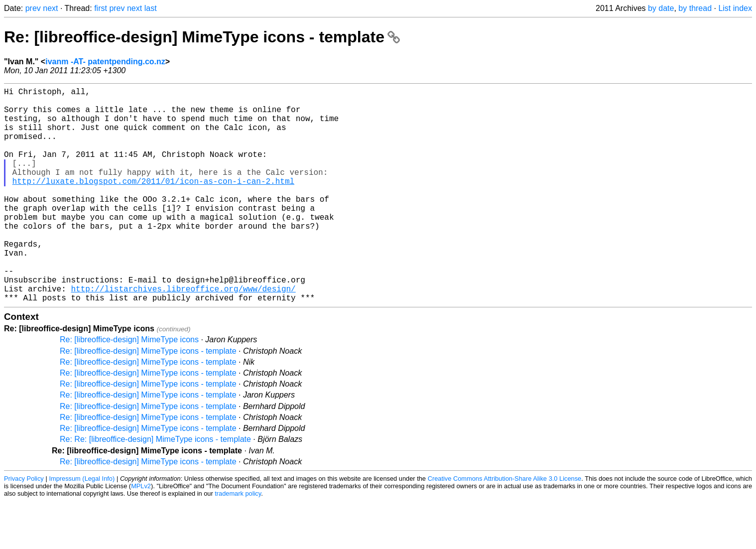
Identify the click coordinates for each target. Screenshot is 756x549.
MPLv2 (141, 534)
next (50, 8)
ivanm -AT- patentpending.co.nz (105, 62)
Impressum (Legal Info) (82, 526)
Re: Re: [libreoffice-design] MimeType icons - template (155, 487)
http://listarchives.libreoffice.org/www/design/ (183, 334)
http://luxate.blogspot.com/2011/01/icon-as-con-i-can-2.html (153, 203)
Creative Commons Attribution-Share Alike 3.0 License (505, 526)
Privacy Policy (24, 526)
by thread (695, 8)
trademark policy (238, 541)
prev (33, 8)
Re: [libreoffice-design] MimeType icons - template (202, 37)
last (151, 8)
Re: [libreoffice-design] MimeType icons (129, 387)
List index (735, 8)
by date (661, 8)
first (101, 8)
